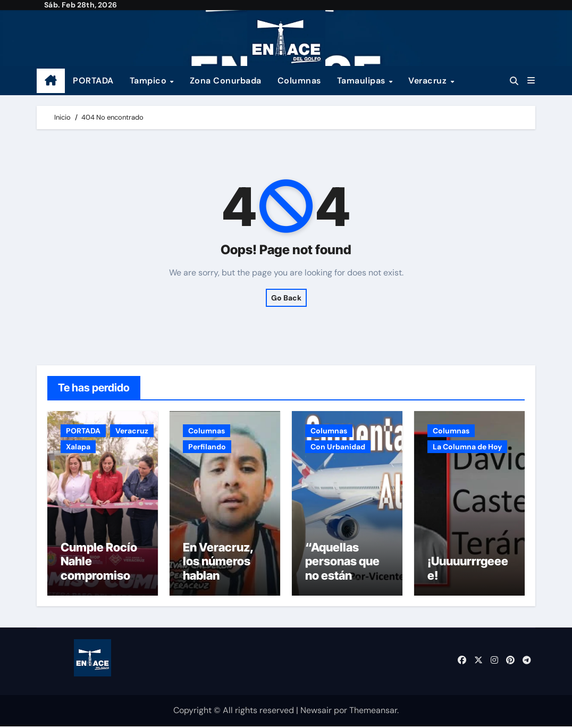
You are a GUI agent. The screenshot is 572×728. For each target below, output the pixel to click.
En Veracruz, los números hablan (218, 563)
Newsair (316, 712)
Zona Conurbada (226, 81)
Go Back (286, 298)
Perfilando (207, 447)
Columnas (299, 81)
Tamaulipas (363, 81)
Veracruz (429, 81)
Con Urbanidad (338, 447)
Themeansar (373, 712)
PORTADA (93, 81)
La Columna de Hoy (467, 447)
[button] (531, 81)
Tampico (149, 81)
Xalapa (78, 447)
